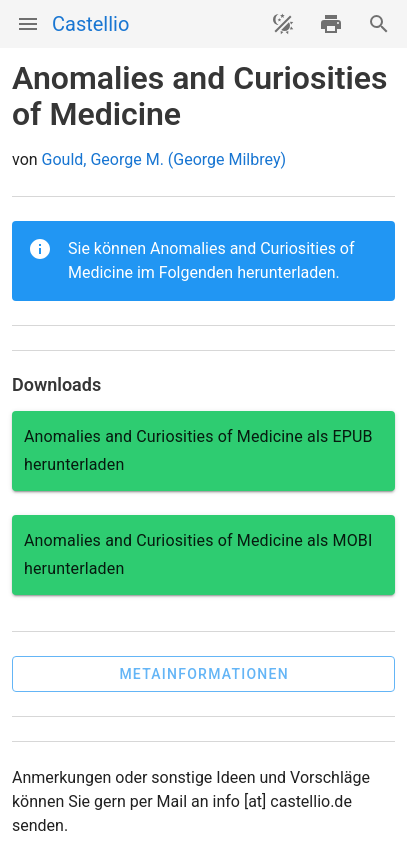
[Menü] (28, 24)
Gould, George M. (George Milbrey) (164, 159)
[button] (203, 674)
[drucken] (331, 24)
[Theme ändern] (283, 24)
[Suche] (379, 24)
